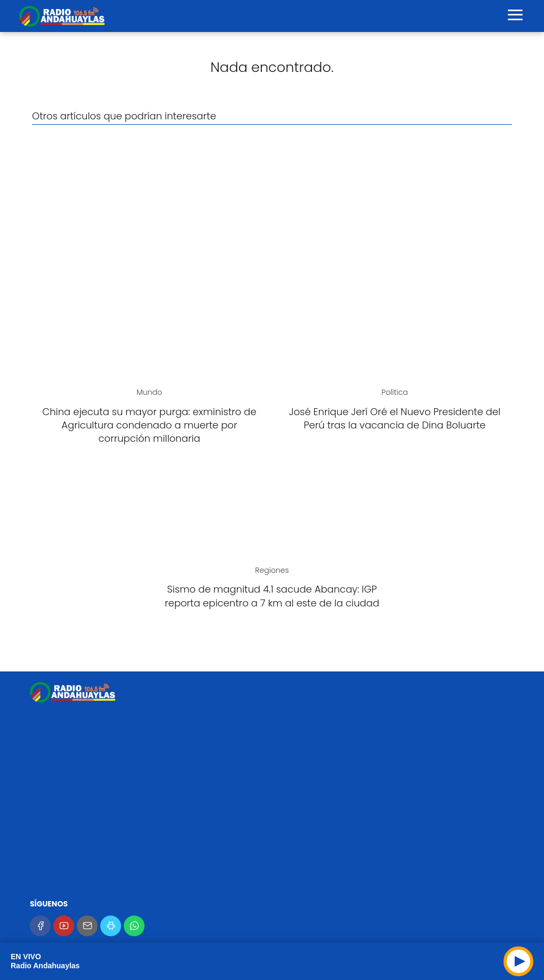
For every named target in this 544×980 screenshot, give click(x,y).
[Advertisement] (272, 210)
